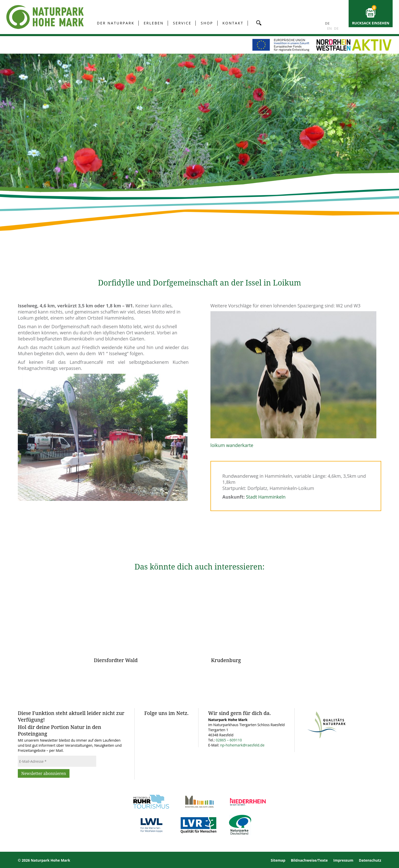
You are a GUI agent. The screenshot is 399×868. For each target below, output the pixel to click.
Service (182, 23)
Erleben (154, 23)
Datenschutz (370, 860)
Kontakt (233, 23)
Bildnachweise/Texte (309, 860)
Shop (207, 23)
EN (329, 28)
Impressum (343, 860)
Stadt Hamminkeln (266, 497)
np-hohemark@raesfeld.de (242, 745)
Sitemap (278, 860)
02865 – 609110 (229, 740)
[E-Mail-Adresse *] (57, 761)
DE (327, 23)
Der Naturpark (116, 23)
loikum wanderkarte (232, 445)
